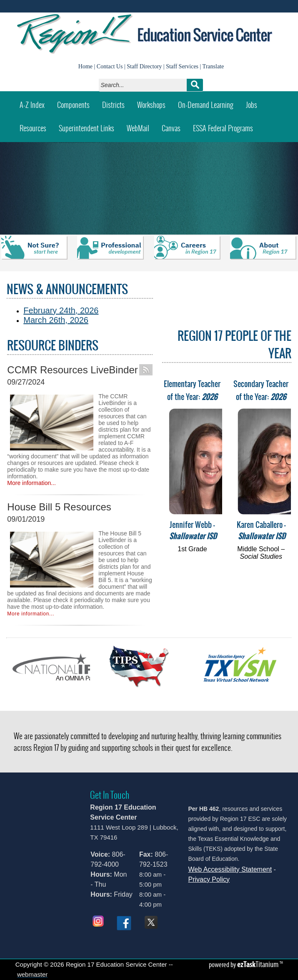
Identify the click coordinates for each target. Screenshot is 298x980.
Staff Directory (144, 66)
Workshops (154, 102)
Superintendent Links (86, 128)
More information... (31, 483)
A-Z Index (32, 105)
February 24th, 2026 (61, 310)
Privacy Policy (209, 879)
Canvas (174, 125)
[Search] (145, 85)
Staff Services (182, 66)
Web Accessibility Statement (230, 869)
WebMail (141, 125)
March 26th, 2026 (56, 320)
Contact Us (110, 66)
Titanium (258, 964)
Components (73, 105)
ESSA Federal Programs (223, 128)
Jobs (252, 105)
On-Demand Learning (206, 105)
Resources (33, 128)
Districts (113, 105)
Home (85, 66)
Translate (213, 66)
